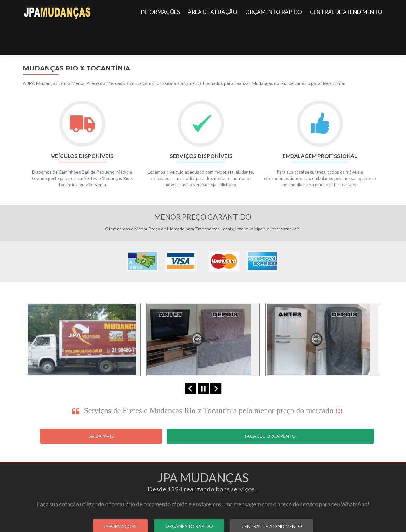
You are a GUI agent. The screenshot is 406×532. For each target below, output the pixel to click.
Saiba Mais (101, 405)
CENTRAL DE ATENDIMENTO (346, 12)
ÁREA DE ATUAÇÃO (213, 12)
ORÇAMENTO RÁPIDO (274, 12)
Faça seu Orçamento (270, 405)
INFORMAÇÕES (160, 12)
